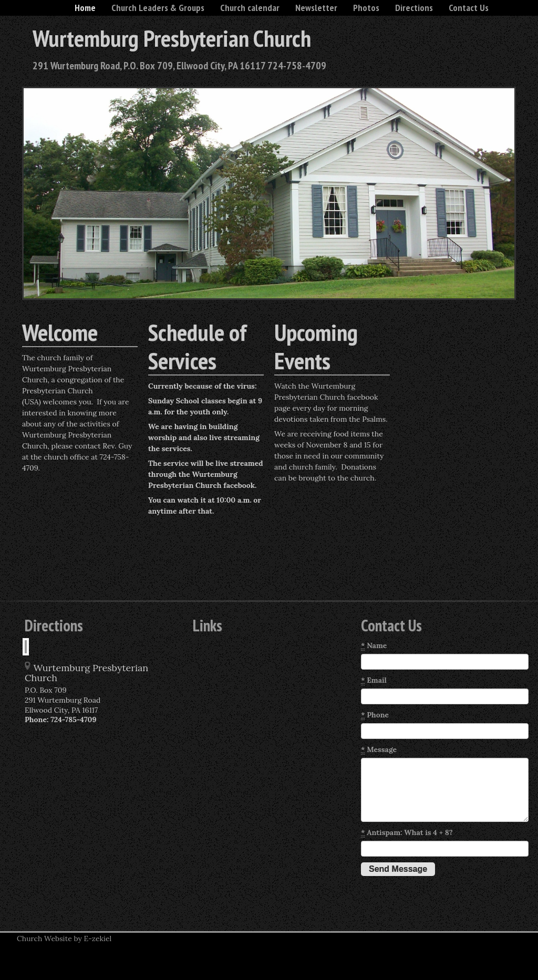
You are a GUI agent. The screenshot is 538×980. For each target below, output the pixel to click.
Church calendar (250, 8)
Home (85, 8)
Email (374, 680)
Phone (375, 715)
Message (379, 750)
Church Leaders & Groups (158, 8)
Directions (414, 8)
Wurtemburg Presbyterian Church (172, 38)
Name (374, 646)
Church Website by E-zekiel (64, 939)
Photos (366, 8)
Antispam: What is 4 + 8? (407, 833)
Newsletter (316, 8)
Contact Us (469, 8)
